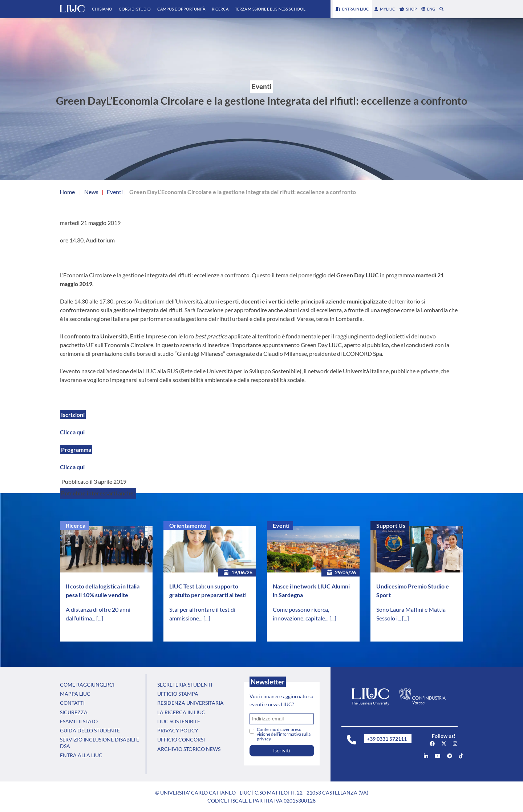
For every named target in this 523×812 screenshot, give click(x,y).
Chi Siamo (102, 9)
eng (428, 9)
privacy (264, 739)
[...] (100, 618)
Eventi (281, 525)
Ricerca (220, 9)
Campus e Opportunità (181, 9)
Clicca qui (72, 432)
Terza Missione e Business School (270, 9)
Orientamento (188, 525)
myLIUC (385, 9)
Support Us (391, 525)
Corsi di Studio (135, 9)
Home (67, 192)
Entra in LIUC (352, 9)
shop (408, 9)
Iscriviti (282, 750)
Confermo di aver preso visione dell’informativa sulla (284, 734)
